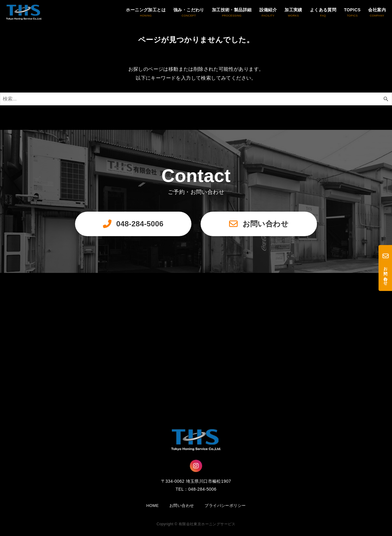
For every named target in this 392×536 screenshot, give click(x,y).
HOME (153, 506)
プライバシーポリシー (225, 506)
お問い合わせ (182, 506)
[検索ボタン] (386, 99)
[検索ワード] (196, 99)
